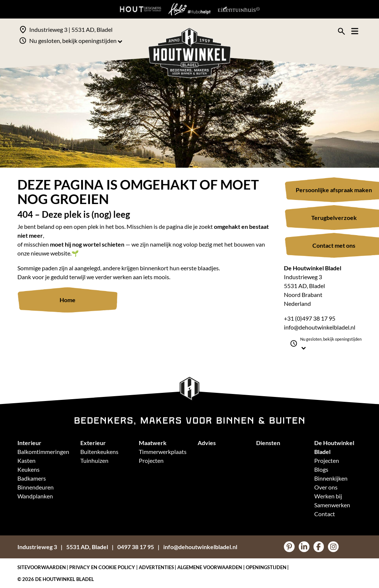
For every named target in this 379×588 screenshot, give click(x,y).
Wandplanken (35, 496)
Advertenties (156, 567)
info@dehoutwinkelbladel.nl (320, 327)
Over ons (326, 487)
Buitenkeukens (99, 452)
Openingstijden (266, 567)
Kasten (26, 460)
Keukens (28, 469)
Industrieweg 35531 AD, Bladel (63, 547)
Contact (325, 514)
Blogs (321, 469)
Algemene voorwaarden (210, 567)
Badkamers (32, 478)
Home (68, 300)
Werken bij (328, 496)
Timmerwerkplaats (163, 452)
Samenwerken (332, 505)
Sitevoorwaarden (42, 567)
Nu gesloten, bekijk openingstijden (76, 41)
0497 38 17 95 (136, 547)
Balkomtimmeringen (43, 452)
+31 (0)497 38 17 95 (310, 318)
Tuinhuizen (94, 460)
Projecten (151, 460)
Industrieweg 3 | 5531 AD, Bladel (71, 29)
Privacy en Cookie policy (102, 567)
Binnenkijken (331, 478)
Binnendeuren (36, 487)
